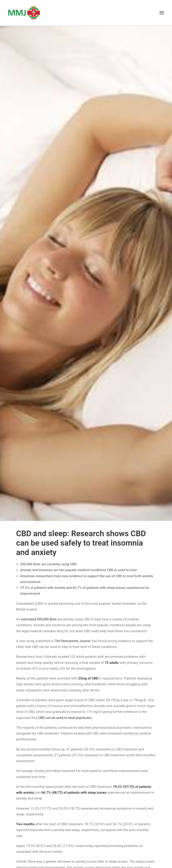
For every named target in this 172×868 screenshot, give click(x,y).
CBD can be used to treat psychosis (64, 718)
